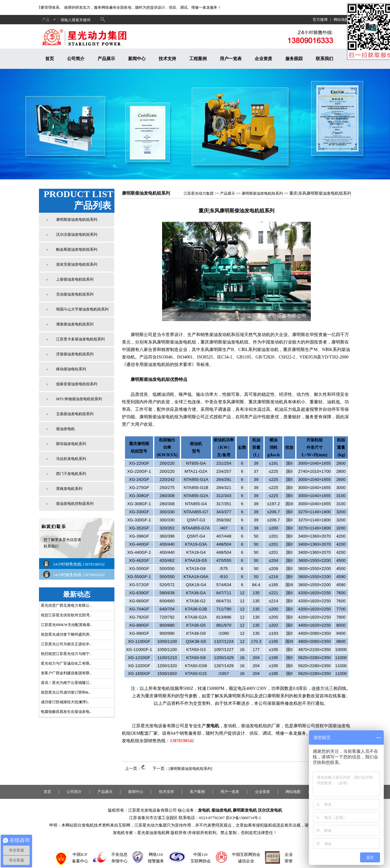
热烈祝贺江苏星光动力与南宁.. (66, 654)
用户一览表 (231, 59)
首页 (50, 59)
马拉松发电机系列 (71, 459)
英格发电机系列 (69, 489)
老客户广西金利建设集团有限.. (66, 673)
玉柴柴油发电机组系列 (75, 414)
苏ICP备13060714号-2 (243, 818)
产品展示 (106, 59)
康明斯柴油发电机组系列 (77, 220)
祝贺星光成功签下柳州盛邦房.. (66, 634)
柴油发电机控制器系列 (75, 504)
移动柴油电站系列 (71, 369)
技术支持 (167, 59)
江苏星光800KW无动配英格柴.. (66, 625)
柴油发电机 (65, 429)
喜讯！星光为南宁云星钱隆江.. (66, 683)
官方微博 (320, 20)
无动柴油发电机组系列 (75, 294)
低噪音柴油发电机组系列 (77, 384)
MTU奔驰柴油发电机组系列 (79, 399)
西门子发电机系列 (71, 474)
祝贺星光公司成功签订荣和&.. (66, 692)
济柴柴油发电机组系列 (75, 354)
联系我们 (325, 59)
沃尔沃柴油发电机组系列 (77, 235)
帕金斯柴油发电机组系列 (77, 249)
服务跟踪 (294, 59)
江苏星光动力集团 (199, 193)
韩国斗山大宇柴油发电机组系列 (82, 309)
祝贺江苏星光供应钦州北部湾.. (66, 615)
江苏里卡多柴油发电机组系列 (80, 339)
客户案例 (197, 792)
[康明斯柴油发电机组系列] (190, 769)
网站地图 (341, 20)
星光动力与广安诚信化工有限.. (66, 663)
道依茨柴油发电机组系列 (77, 264)
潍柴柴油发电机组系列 (75, 324)
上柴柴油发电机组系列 (75, 279)
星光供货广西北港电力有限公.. (66, 605)
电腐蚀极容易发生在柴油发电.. (66, 712)
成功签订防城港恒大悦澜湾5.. (65, 702)
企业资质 (263, 59)
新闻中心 (137, 59)
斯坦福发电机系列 (71, 444)
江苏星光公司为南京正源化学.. (66, 644)
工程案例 (198, 59)
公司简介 (76, 59)
